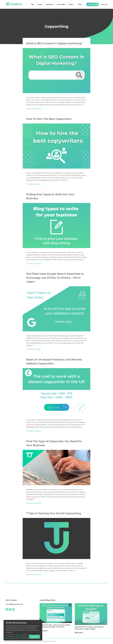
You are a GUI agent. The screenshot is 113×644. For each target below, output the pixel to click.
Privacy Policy (20, 641)
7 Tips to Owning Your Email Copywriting (54, 513)
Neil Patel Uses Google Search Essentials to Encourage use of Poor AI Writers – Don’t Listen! (55, 278)
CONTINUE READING (34, 109)
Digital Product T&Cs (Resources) (41, 641)
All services (50, 4)
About (72, 4)
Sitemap (53, 641)
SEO (32, 4)
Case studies (61, 4)
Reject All (23, 637)
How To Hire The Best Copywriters (49, 119)
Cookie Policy (28, 641)
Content (40, 4)
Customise (12, 637)
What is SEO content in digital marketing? (54, 43)
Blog (81, 4)
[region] (23, 630)
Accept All (34, 637)
